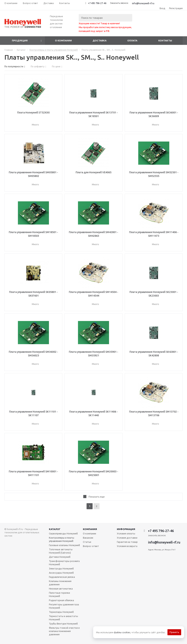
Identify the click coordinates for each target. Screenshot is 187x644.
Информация (126, 529)
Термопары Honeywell (61, 612)
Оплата (132, 40)
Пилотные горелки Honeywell (59, 594)
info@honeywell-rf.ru (143, 3)
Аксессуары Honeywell (61, 573)
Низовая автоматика (61, 589)
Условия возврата (127, 546)
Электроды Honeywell (61, 568)
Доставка (100, 40)
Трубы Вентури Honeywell (63, 624)
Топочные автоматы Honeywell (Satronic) (61, 551)
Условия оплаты (126, 533)
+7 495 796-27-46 (97, 3)
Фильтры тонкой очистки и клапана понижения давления (64, 631)
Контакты (165, 40)
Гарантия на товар (127, 542)
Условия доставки (127, 538)
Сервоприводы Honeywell (63, 533)
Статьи (87, 542)
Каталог (55, 529)
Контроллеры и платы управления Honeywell (62, 539)
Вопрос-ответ (91, 546)
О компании (63, 40)
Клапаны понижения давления (60, 583)
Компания (90, 529)
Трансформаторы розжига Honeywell (64, 563)
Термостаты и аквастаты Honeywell (63, 618)
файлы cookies (122, 632)
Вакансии (88, 538)
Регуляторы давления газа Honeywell (64, 606)
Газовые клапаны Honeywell (64, 545)
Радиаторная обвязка (61, 600)
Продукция (20, 40)
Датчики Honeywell (60, 557)
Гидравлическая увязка (62, 577)
